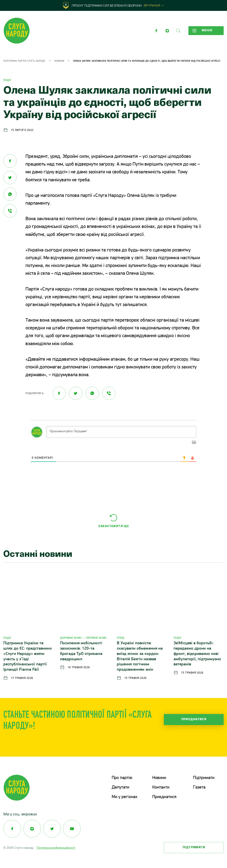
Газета (199, 787)
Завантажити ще (113, 526)
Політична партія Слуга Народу (24, 61)
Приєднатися (194, 719)
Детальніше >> (154, 6)
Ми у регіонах (125, 797)
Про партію (122, 778)
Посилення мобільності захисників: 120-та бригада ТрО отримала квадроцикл (81, 651)
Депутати (120, 787)
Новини (59, 61)
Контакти (161, 787)
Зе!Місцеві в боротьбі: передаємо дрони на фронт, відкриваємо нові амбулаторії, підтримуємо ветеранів (197, 654)
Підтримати (204, 778)
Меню (202, 31)
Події (7, 80)
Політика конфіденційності (56, 847)
